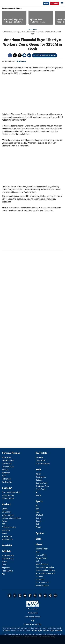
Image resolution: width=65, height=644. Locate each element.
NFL (37, 506)
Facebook (10, 55)
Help (33, 621)
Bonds (5, 521)
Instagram (20, 596)
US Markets (7, 512)
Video (39, 539)
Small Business (8, 498)
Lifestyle (6, 551)
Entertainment (8, 555)
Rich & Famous (8, 559)
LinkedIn (35, 596)
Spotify (50, 596)
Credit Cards (7, 464)
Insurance (6, 473)
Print (24, 55)
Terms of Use (41, 555)
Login (46, 3)
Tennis (38, 527)
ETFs (4, 524)
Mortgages (6, 457)
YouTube (25, 596)
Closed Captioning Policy (45, 570)
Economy (7, 488)
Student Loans (8, 460)
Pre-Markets (7, 536)
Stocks (5, 509)
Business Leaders (9, 527)
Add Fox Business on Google (46, 55)
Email (29, 55)
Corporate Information (45, 567)
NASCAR (39, 515)
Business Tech (41, 483)
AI (36, 492)
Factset (7, 631)
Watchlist (7, 545)
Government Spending (11, 492)
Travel (5, 562)
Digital (38, 474)
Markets (6, 504)
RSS (40, 596)
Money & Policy (8, 495)
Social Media (41, 477)
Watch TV (55, 3)
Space (38, 495)
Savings (5, 470)
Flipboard (30, 596)
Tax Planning (7, 482)
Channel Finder (42, 549)
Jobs (38, 552)
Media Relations (42, 564)
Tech (38, 469)
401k (4, 476)
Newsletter (45, 596)
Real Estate (41, 453)
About (39, 544)
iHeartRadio (55, 596)
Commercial (41, 460)
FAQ (37, 561)
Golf (37, 524)
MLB (37, 512)
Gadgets (39, 480)
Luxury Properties (43, 464)
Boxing (38, 518)
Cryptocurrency (8, 515)
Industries (32, 29)
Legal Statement (56, 631)
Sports (39, 501)
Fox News (39, 576)
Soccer (38, 521)
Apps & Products (42, 586)
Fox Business (10, 3)
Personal (39, 457)
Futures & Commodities (11, 518)
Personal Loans (8, 467)
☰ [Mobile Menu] (62, 3)
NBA (37, 509)
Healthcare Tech (42, 486)
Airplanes (6, 568)
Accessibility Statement (45, 573)
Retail (4, 533)
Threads (20, 55)
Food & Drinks (7, 571)
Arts (4, 574)
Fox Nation (40, 580)
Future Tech (40, 489)
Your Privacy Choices (32, 617)
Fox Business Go (42, 583)
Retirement (7, 479)
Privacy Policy (41, 558)
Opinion (40, 533)
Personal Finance (11, 453)
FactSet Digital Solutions (41, 631)
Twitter (15, 55)
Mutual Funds (7, 540)
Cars (4, 565)
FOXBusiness (21, 62)
